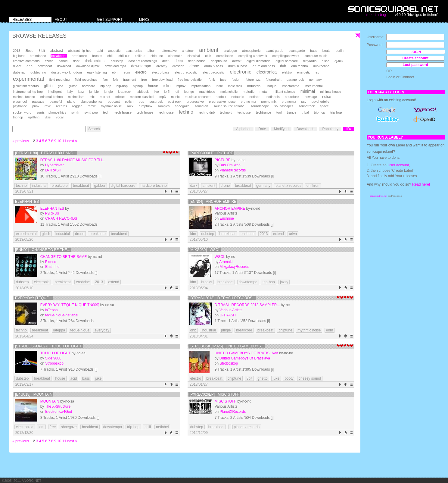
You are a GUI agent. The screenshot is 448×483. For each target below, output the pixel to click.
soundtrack (307, 106)
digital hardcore (287, 61)
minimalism (76, 97)
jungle (108, 92)
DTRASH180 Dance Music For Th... (73, 160)
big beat (19, 56)
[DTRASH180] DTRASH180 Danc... (46, 153)
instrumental (313, 86)
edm (127, 72)
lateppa (59, 330)
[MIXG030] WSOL (205, 250)
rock (130, 106)
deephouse (219, 61)
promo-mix (269, 102)
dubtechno (38, 72)
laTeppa (51, 310)
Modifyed (281, 129)
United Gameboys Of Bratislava (246, 353)
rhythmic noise (111, 106)
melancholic (229, 92)
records (61, 106)
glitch (48, 86)
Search (94, 129)
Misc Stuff (226, 401)
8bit (249, 378)
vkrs (48, 117)
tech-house (145, 112)
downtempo (141, 66)
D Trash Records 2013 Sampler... (247, 305)
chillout (140, 56)
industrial (254, 86)
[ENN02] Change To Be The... (43, 250)
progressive (195, 102)
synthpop (91, 112)
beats (327, 51)
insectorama (290, 86)
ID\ (348, 129)
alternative (169, 51)
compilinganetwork (286, 56)
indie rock (235, 86)
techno (186, 112)
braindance (38, 56)
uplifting (34, 117)
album (152, 51)
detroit (237, 61)
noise (327, 97)
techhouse (166, 112)
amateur (188, 51)
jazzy (284, 282)
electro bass (161, 72)
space (324, 106)
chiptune (157, 56)
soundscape (260, 106)
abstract (57, 51)
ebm (115, 72)
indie (219, 86)
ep (317, 72)
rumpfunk (146, 106)
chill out (124, 56)
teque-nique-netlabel (62, 315)
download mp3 (115, 66)
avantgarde (297, 51)
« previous (21, 141)
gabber (100, 186)
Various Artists (231, 310)
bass (314, 51)
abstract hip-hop (80, 51)
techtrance (263, 112)
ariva (293, 234)
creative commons (26, 61)
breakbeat (59, 56)
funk (212, 80)
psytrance (20, 106)
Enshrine (227, 218)
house (153, 86)
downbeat (45, 66)
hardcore (89, 86)
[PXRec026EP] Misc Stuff (214, 394)
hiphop (138, 86)
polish (129, 102)
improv (181, 86)
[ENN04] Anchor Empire (213, 202)
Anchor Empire (230, 209)
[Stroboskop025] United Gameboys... (227, 346)
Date (262, 129)
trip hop (320, 112)
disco (326, 61)
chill (110, 56)
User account (398, 165)
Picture (223, 160)
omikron (313, 186)
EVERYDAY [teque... (33, 298)
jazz (81, 92)
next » (72, 141)
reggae (77, 106)
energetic (304, 72)
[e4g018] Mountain (34, 394)
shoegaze (182, 106)
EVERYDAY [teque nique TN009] (70, 305)
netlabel (255, 97)
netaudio (238, 97)
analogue (230, 51)
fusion (236, 80)
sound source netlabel (229, 106)
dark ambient (95, 61)
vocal (60, 117)
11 (64, 141)
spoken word (22, 112)
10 (59, 141)
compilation (225, 56)
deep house (197, 61)
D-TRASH (53, 170)
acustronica (134, 51)
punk (36, 106)
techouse (244, 112)
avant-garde (274, 51)
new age (311, 97)
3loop (29, 51)
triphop (18, 117)
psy (304, 102)
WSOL (220, 257)
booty (289, 378)
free (144, 80)
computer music (316, 56)
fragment (130, 80)
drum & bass (213, 66)
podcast (114, 102)
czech (49, 61)
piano (71, 102)
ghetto (262, 378)
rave (48, 106)
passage (38, 102)
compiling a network (253, 56)
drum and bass (264, 66)
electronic (240, 72)
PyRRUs (52, 213)
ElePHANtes (27, 202)
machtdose (207, 92)
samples (163, 106)
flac (105, 80)
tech (106, 112)
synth (75, 112)
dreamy (162, 66)
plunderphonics (91, 102)
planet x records (288, 186)
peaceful (56, 102)
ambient (209, 50)
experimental (28, 79)
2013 (17, 51)
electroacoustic (214, 72)
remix (92, 106)
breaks (97, 56)
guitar (73, 86)
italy (70, 92)
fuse (223, 80)
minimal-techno (52, 97)
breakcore (79, 56)
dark (76, 61)
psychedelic (320, 102)
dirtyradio (310, 61)
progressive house (222, 102)
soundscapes (284, 106)
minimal (308, 91)
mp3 (162, 97)
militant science (284, 92)
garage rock (295, 80)
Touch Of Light (56, 353)
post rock (156, 102)
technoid (226, 112)
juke (98, 378)
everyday (102, 330)
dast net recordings (143, 61)
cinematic (175, 56)
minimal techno (24, 97)
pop (142, 102)
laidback (143, 92)
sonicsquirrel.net (378, 196)
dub (283, 66)
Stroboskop (54, 363)
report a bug (376, 15)
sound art (202, 106)
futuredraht (274, 80)
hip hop (106, 86)
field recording (59, 80)
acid (100, 51)
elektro (287, 72)
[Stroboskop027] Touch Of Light (48, 346)
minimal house (331, 92)
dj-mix (339, 61)
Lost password (415, 65)
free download (162, 80)
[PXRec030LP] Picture (211, 153)
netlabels (273, 97)
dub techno (299, 66)
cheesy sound (310, 378)
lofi (177, 92)
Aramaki (226, 262)
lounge (189, 92)
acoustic (114, 51)
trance (292, 112)
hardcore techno (154, 186)
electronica (267, 72)
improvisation (201, 86)
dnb (29, 66)
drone (194, 66)
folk (115, 80)
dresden (178, 66)
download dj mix (88, 66)
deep (179, 61)
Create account (415, 58)
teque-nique (80, 330)
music (175, 97)
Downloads (305, 129)
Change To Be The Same (64, 257)
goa (61, 86)
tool (279, 112)
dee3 (166, 61)
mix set (105, 97)
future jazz (253, 80)
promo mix (248, 102)
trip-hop (336, 112)
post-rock (175, 102)
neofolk (221, 97)
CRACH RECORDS (61, 218)
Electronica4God (59, 412)
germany (315, 80)
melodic (248, 92)
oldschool (20, 102)
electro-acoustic (186, 72)
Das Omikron (230, 165)
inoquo (272, 86)
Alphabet (243, 129)
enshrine (247, 234)
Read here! (421, 184)
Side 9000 (53, 358)
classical (194, 56)
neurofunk (292, 97)
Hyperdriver (54, 165)
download (64, 66)
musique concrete (198, 97)
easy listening (97, 72)
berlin (340, 51)
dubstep (19, 72)
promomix (289, 102)
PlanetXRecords (233, 170)
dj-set (17, 66)
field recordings (86, 80)
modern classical (142, 97)
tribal (305, 112)
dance (63, 61)
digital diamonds (258, 61)
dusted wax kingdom (67, 72)
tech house (123, 112)
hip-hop (122, 86)
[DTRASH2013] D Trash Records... (222, 298)
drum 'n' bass (238, 66)
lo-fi (167, 92)
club (208, 56)
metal (263, 92)
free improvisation (191, 80)
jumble (94, 92)
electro (141, 72)
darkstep (117, 61)
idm (167, 86)
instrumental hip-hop (28, 92)
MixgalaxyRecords (235, 267)
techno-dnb (207, 112)
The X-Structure (58, 406)
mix (92, 97)
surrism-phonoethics (51, 112)
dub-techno (321, 66)
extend (278, 234)
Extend (51, 262)
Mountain (50, 401)
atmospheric (251, 51)
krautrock (125, 92)
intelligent (55, 92)
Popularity (330, 129)
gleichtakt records (26, 86)
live (156, 92)
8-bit (42, 51)
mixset (120, 97)
